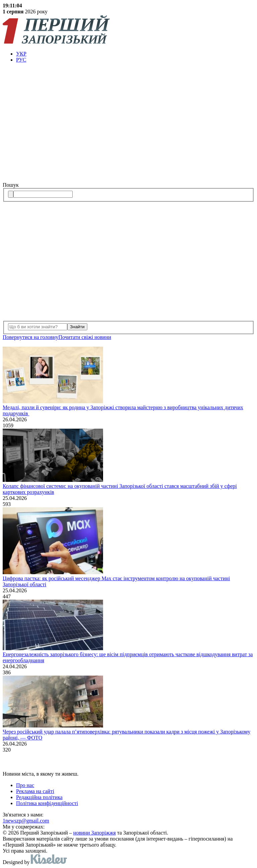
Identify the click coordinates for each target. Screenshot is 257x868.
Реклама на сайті (35, 791)
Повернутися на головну (30, 337)
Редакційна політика (39, 797)
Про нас (25, 785)
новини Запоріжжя (95, 833)
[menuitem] (135, 54)
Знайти (77, 327)
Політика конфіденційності (47, 803)
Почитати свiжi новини (85, 337)
